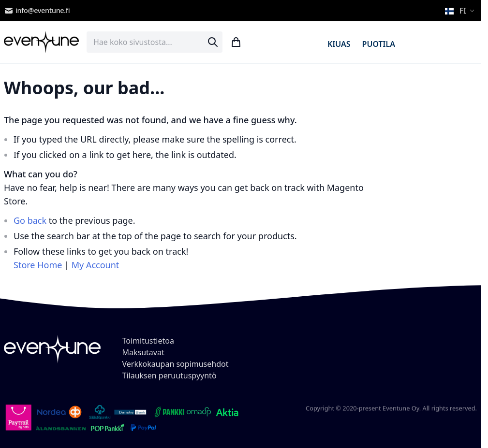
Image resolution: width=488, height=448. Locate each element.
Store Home (38, 265)
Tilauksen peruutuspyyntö (170, 376)
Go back (30, 220)
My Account (96, 265)
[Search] (213, 42)
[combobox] (155, 42)
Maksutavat (143, 352)
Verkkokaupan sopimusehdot (176, 364)
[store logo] (41, 42)
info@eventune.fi (37, 11)
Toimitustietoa (148, 341)
